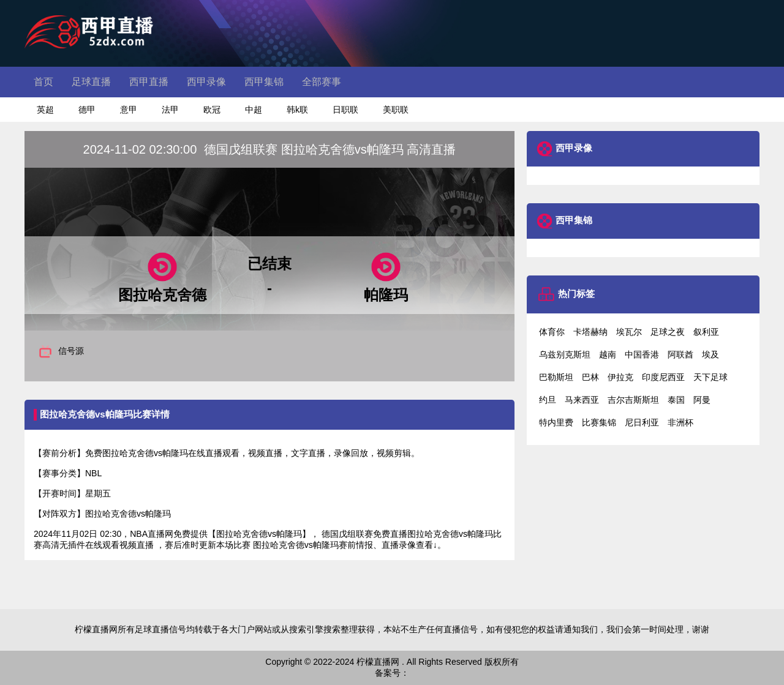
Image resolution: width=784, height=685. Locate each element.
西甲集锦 (264, 82)
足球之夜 (668, 332)
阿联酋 (680, 354)
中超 (254, 110)
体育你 (552, 332)
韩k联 (297, 110)
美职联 (396, 110)
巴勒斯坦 (556, 377)
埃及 (710, 354)
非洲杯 (680, 422)
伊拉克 (620, 377)
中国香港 (642, 354)
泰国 (676, 400)
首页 (43, 82)
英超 (45, 110)
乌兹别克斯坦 (565, 354)
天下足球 (710, 377)
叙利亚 (706, 332)
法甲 (170, 110)
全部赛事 (322, 82)
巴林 (590, 377)
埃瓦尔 (629, 332)
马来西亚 (582, 400)
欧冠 (212, 110)
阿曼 (702, 400)
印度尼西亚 (663, 377)
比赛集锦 (599, 422)
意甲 (129, 110)
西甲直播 (149, 82)
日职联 (345, 110)
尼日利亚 (642, 422)
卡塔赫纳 (590, 332)
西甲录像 (206, 82)
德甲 (87, 110)
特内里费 (556, 422)
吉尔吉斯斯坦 (633, 400)
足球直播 (91, 82)
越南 (608, 354)
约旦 (548, 400)
